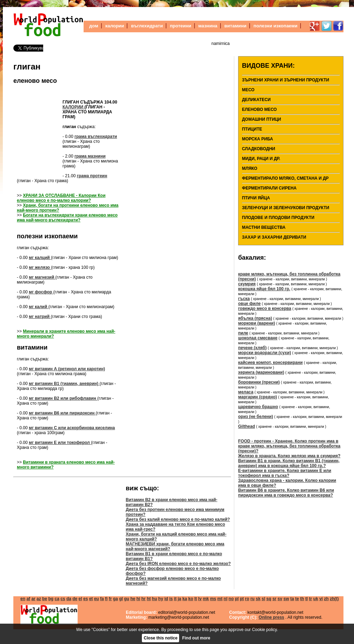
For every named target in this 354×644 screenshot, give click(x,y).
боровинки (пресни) (259, 382)
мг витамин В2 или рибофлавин (63, 398)
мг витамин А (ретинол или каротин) (67, 369)
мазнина (208, 26)
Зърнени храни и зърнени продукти (286, 80)
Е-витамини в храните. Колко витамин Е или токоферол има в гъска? (285, 473)
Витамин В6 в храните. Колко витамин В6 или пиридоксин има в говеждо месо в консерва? (286, 493)
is (171, 599)
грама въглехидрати (96, 137)
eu (97, 599)
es (86, 599)
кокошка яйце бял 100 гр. (264, 289)
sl (263, 599)
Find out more (196, 638)
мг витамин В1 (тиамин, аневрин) (64, 384)
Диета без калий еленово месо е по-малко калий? (178, 519)
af (28, 599)
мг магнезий (42, 277)
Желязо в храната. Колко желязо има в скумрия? (289, 456)
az (39, 599)
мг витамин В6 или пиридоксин (62, 413)
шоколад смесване (258, 338)
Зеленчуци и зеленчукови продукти (286, 208)
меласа (246, 392)
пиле (243, 333)
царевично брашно (258, 407)
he (133, 599)
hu (155, 599)
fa (102, 599)
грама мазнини (90, 156)
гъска (244, 299)
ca (57, 599)
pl (237, 599)
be (45, 599)
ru (253, 599)
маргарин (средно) (258, 397)
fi (106, 599)
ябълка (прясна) (255, 318)
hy (161, 599)
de (75, 599)
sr (274, 599)
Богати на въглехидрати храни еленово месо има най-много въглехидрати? (67, 218)
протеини (181, 26)
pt (242, 599)
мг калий (39, 307)
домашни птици (261, 119)
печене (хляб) (252, 348)
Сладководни (259, 149)
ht (149, 599)
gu (127, 599)
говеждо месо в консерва (265, 308)
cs (63, 599)
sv (280, 599)
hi (139, 599)
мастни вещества (264, 227)
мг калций (40, 258)
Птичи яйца (256, 198)
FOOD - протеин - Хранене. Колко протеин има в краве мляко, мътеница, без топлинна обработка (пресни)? (289, 446)
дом (94, 26)
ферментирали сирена (269, 188)
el (80, 599)
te (297, 599)
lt (195, 599)
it (175, 599)
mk (206, 599)
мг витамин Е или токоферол (60, 443)
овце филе (249, 304)
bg (51, 599)
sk (258, 599)
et (91, 599)
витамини (235, 26)
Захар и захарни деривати (274, 237)
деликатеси (256, 100)
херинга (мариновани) (261, 372)
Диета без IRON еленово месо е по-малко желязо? (178, 564)
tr (311, 599)
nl (226, 599)
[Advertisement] (38, 132)
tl (306, 599)
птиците (252, 129)
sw (286, 599)
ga (116, 599)
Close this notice (160, 638)
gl (121, 599)
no (231, 599)
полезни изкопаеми (276, 26)
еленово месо (35, 81)
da (69, 599)
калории (115, 26)
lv (200, 599)
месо (248, 90)
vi (321, 599)
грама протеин (92, 176)
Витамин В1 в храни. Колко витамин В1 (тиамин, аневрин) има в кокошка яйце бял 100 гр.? (289, 463)
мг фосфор (41, 292)
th (302, 599)
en (23, 599)
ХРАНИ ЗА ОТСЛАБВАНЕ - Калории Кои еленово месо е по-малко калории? (61, 198)
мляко (250, 168)
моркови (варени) (257, 323)
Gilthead (247, 426)
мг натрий (40, 317)
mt (220, 599)
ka (185, 599)
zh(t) (334, 599)
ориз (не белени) (255, 417)
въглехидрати (147, 26)
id (166, 599)
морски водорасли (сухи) (265, 353)
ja (179, 599)
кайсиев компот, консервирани (270, 363)
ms (213, 599)
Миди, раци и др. (261, 159)
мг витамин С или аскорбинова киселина (72, 428)
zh (326, 599)
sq (269, 599)
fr (110, 599)
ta (292, 599)
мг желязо (40, 267)
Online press (272, 617)
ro (247, 599)
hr (144, 599)
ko (191, 599)
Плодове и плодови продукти (278, 218)
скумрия (247, 284)
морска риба (258, 139)
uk (316, 599)
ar (33, 599)
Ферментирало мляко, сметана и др (285, 178)
